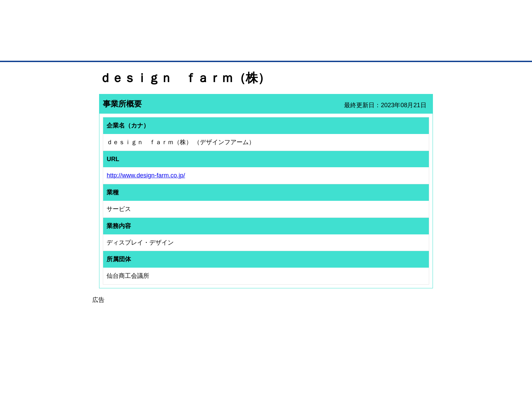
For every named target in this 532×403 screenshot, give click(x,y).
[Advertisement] (266, 352)
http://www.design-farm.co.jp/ (146, 175)
